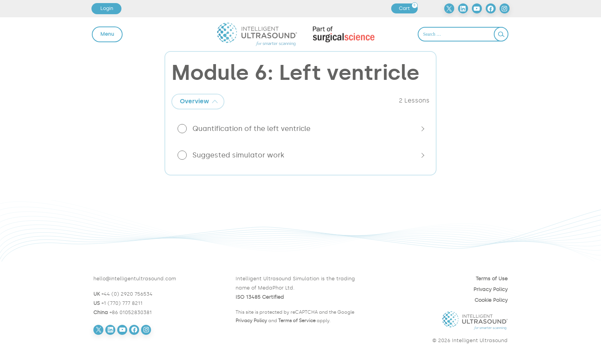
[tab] (198, 102)
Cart (408, 8)
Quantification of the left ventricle (252, 129)
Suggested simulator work (238, 155)
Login (107, 8)
